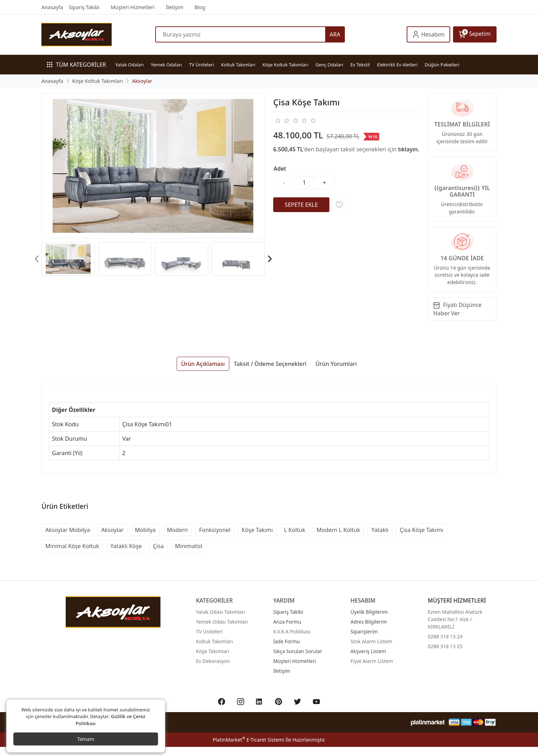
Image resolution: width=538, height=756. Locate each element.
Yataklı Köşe (126, 546)
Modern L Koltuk (338, 530)
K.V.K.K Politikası (292, 632)
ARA (335, 34)
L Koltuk (295, 530)
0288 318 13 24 (445, 636)
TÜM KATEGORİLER (77, 65)
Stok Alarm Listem (371, 641)
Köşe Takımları (213, 651)
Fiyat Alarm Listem (372, 661)
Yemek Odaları (167, 65)
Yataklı (380, 530)
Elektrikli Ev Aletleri (397, 65)
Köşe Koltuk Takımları (285, 65)
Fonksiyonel (215, 530)
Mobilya (145, 530)
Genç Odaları (329, 65)
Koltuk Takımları (238, 65)
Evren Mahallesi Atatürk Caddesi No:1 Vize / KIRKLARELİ (455, 619)
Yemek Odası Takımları (222, 622)
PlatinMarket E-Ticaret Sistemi (248, 740)
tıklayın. (409, 149)
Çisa (158, 546)
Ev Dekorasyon (213, 661)
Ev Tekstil (360, 65)
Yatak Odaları (129, 65)
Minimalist (189, 546)
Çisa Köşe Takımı (421, 530)
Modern (177, 530)
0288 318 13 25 (445, 646)
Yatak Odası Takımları (221, 612)
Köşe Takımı (257, 530)
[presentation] (37, 259)
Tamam (86, 739)
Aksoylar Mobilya (68, 530)
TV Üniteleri (202, 65)
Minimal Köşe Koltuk (72, 546)
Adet (280, 169)
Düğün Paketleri (442, 65)
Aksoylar (112, 530)
